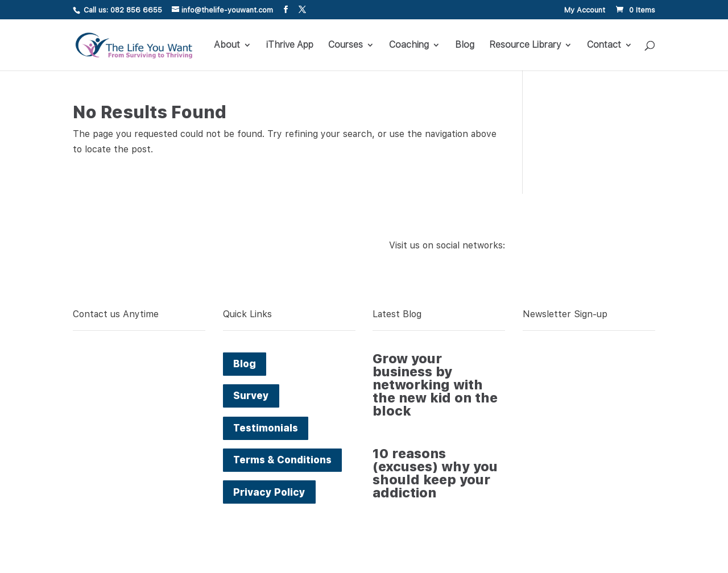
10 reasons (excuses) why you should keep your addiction (435, 473)
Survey (251, 396)
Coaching (409, 45)
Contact (604, 45)
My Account (585, 10)
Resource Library (525, 45)
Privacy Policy (269, 492)
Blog (465, 45)
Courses (346, 45)
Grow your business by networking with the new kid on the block (435, 385)
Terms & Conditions (282, 460)
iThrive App (290, 45)
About (227, 45)
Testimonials (266, 428)
